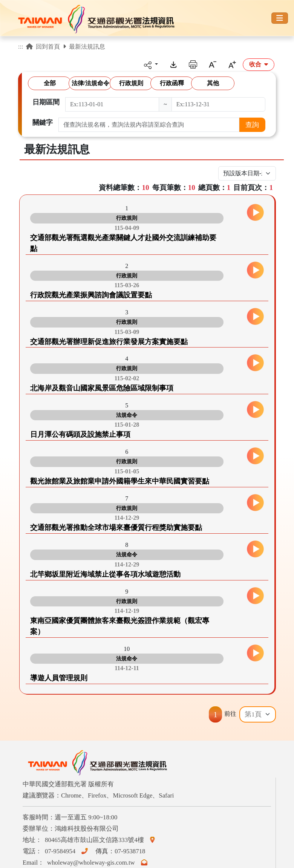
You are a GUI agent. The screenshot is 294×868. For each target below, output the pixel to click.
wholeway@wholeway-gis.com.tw (99, 863)
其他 (213, 83)
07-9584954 (68, 851)
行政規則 (131, 83)
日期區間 (46, 102)
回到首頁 (43, 47)
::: (21, 47)
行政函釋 (172, 83)
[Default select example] (258, 714)
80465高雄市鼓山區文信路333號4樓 (101, 840)
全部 (50, 83)
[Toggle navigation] (280, 18)
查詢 (252, 125)
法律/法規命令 (90, 83)
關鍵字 (43, 122)
